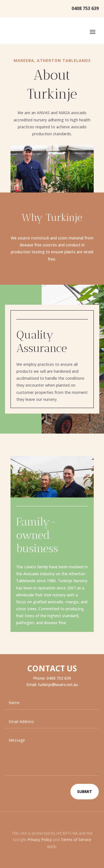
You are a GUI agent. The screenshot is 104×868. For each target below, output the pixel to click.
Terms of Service (76, 840)
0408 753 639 (85, 8)
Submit (85, 791)
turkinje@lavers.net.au (58, 685)
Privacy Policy (40, 840)
